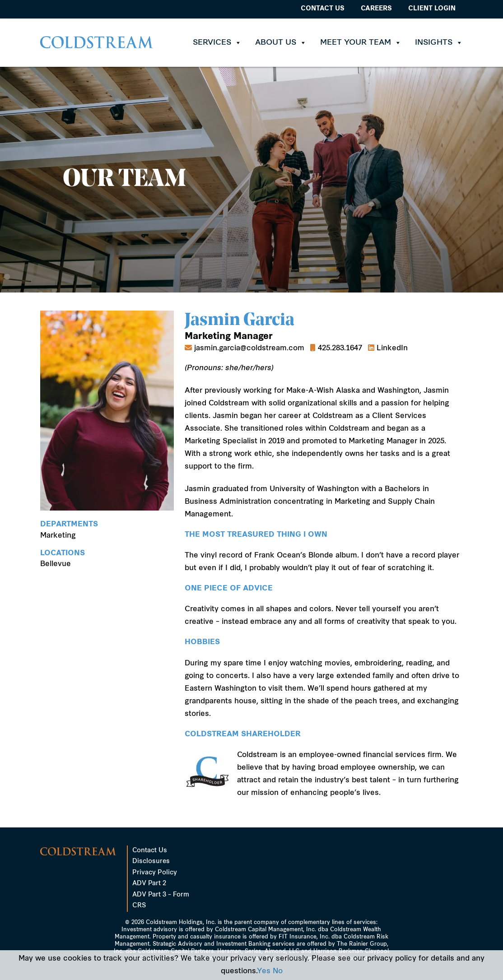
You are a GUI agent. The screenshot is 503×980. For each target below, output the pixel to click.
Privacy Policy (155, 873)
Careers (376, 9)
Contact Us (323, 9)
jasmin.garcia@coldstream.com (249, 348)
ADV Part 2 (149, 884)
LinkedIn (392, 348)
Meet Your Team (361, 43)
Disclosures (151, 862)
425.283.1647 (340, 348)
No (278, 971)
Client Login (432, 9)
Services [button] (217, 43)
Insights (439, 43)
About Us (281, 43)
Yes (264, 971)
